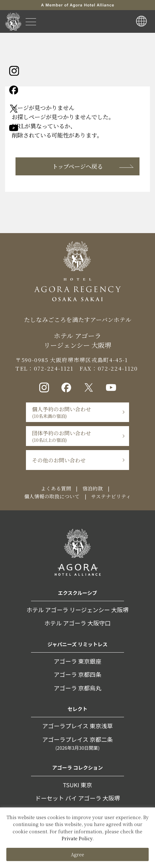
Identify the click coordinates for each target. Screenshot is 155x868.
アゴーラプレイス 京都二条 (77, 743)
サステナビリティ (111, 496)
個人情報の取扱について (52, 496)
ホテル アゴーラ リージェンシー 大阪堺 (78, 610)
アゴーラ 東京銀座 (77, 661)
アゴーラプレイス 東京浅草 (78, 726)
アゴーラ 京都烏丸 (77, 688)
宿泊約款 (93, 488)
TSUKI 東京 (77, 785)
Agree (77, 854)
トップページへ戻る (77, 166)
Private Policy (77, 838)
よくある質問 (56, 488)
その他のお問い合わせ (59, 460)
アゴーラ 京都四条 (77, 674)
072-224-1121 (54, 368)
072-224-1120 (118, 368)
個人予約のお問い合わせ (62, 412)
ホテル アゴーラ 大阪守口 (77, 623)
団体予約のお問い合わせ (62, 436)
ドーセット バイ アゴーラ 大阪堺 (77, 798)
